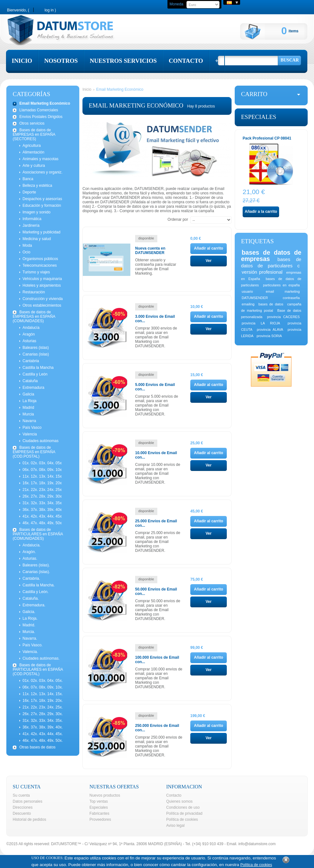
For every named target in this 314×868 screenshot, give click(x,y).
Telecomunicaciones (40, 265)
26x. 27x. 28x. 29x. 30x (42, 496)
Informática (32, 219)
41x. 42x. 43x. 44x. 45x (42, 516)
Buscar (290, 60)
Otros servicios (32, 123)
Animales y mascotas (40, 159)
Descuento (22, 813)
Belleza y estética (37, 186)
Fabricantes (99, 813)
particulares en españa (281, 285)
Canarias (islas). (36, 572)
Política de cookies (182, 819)
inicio (22, 61)
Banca (28, 179)
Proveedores (100, 819)
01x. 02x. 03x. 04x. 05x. (43, 681)
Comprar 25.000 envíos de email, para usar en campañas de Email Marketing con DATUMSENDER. (158, 542)
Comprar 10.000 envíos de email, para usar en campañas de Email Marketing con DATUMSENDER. (158, 473)
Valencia (30, 434)
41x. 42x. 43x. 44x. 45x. (43, 734)
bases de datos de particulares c (271, 262)
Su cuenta (21, 795)
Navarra (29, 421)
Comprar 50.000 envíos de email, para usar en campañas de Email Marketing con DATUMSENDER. (158, 610)
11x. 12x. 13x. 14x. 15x (42, 476)
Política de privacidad (184, 813)
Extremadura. (34, 605)
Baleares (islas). (36, 565)
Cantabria (31, 361)
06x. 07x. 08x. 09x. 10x (42, 470)
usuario (247, 291)
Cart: (261, 31)
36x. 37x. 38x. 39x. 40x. (43, 727)
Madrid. (29, 625)
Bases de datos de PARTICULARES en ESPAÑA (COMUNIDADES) (38, 534)
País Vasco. (33, 645)
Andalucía (31, 328)
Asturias (29, 341)
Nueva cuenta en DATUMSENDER (150, 251)
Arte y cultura (34, 166)
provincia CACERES (283, 317)
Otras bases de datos (37, 747)
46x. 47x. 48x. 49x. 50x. (43, 741)
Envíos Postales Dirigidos (41, 117)
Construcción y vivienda (43, 299)
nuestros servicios (123, 61)
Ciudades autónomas (40, 441)
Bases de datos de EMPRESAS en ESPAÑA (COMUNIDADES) (34, 317)
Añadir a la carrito (261, 212)
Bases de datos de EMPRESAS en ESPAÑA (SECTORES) (34, 134)
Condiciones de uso (183, 807)
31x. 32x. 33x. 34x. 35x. (43, 721)
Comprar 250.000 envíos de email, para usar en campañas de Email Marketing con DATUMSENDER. (159, 746)
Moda (27, 245)
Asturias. (30, 558)
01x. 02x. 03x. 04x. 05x (42, 463)
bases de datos (271, 304)
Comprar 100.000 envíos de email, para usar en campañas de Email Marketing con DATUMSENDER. (159, 678)
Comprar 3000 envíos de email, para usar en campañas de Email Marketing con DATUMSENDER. (156, 337)
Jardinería (31, 225)
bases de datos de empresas (271, 256)
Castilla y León (35, 374)
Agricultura (32, 146)
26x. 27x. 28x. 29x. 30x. (43, 714)
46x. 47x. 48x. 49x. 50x (42, 523)
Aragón (29, 334)
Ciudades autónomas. (41, 658)
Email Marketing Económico (45, 103)
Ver (209, 261)
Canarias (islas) (36, 354)
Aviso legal (175, 826)
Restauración (34, 292)
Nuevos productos (105, 795)
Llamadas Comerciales (39, 110)
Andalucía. (32, 545)
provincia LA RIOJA (261, 323)
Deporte (29, 192)
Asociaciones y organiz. (43, 172)
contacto (186, 61)
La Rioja (29, 401)
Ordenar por (178, 219)
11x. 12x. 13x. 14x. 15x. (43, 694)
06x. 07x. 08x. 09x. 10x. (43, 687)
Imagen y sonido (36, 212)
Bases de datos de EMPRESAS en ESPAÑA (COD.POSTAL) (34, 452)
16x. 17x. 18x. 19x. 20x (42, 483)
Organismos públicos (40, 259)
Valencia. (30, 652)
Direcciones (23, 807)
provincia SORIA (269, 336)
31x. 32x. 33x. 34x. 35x (42, 503)
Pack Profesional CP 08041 (267, 138)
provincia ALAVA (270, 330)
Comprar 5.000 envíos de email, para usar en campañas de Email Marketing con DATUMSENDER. (157, 405)
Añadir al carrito (208, 248)
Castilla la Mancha (38, 368)
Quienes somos (179, 801)
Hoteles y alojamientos (42, 285)
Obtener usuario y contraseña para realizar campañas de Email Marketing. (156, 267)
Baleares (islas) (36, 348)
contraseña (291, 298)
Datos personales (27, 801)
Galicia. (29, 612)
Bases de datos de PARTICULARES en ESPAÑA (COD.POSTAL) (38, 669)
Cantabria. (31, 578)
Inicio (87, 89)
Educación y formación (42, 206)
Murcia (28, 414)
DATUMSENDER (255, 298)
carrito (254, 94)
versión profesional (262, 272)
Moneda (176, 4)
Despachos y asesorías (42, 199)
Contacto (174, 795)
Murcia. (29, 632)
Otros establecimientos (42, 305)
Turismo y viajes (36, 272)
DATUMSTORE (64, 844)
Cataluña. (31, 598)
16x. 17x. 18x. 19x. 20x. (43, 701)
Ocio (26, 252)
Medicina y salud (37, 239)
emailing (248, 304)
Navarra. (30, 638)
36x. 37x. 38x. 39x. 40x (42, 510)
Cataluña (30, 381)
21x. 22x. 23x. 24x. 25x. (43, 707)
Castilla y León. (36, 592)
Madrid (28, 408)
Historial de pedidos (29, 819)
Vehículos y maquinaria (42, 279)
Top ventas (99, 801)
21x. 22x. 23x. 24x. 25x (42, 490)
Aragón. (29, 552)
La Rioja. (30, 618)
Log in (49, 10)
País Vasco (32, 427)
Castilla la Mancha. (39, 585)
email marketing (283, 291)
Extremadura (33, 388)
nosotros (61, 61)
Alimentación (33, 152)
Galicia (28, 394)
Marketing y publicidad (41, 232)
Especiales (259, 117)
